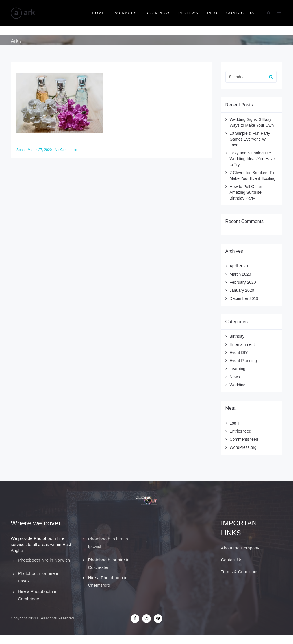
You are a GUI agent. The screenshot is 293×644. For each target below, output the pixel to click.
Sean (21, 150)
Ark (15, 41)
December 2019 (244, 298)
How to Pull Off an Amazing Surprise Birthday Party (246, 192)
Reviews (188, 13)
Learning (238, 369)
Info (212, 13)
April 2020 (239, 266)
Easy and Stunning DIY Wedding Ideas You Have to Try (252, 159)
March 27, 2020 (40, 150)
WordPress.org (243, 447)
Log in (235, 423)
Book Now (158, 13)
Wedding (238, 385)
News (235, 377)
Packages (125, 13)
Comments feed (244, 439)
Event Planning (243, 361)
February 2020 (243, 282)
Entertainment (242, 344)
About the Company (240, 548)
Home (99, 13)
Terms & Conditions (240, 572)
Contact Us (240, 13)
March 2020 (240, 274)
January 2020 (242, 290)
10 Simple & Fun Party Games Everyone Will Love (250, 139)
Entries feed (241, 431)
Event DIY (239, 353)
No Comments (66, 150)
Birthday (237, 336)
